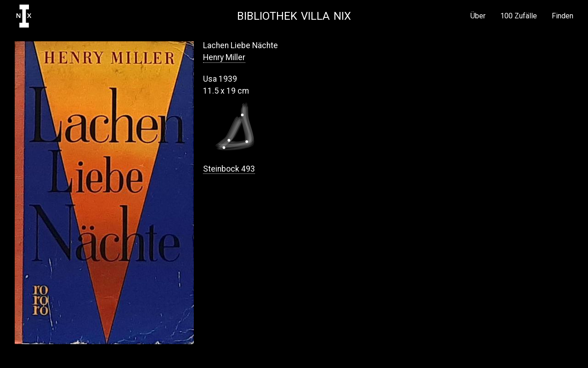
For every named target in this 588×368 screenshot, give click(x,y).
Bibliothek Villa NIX (294, 16)
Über (478, 16)
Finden (563, 16)
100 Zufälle (519, 16)
